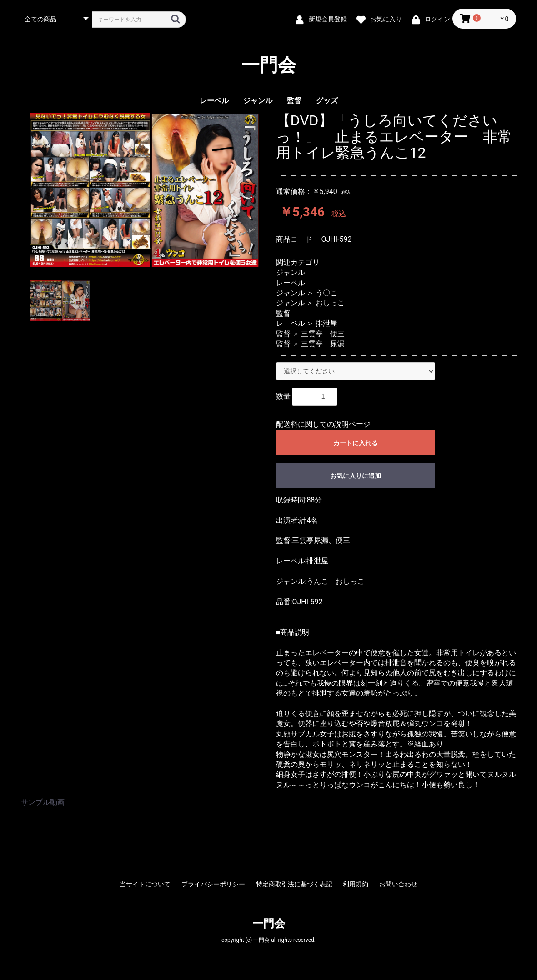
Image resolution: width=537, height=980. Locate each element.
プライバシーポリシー (213, 884)
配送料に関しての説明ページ (323, 424)
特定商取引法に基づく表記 (294, 884)
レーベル (214, 101)
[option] (145, 190)
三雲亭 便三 (323, 334)
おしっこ (330, 303)
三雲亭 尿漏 (323, 344)
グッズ (327, 101)
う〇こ (326, 293)
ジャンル (258, 101)
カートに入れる (356, 443)
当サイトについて (145, 884)
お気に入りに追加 (356, 476)
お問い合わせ (398, 884)
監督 (294, 101)
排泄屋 (326, 323)
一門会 (269, 65)
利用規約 (356, 884)
